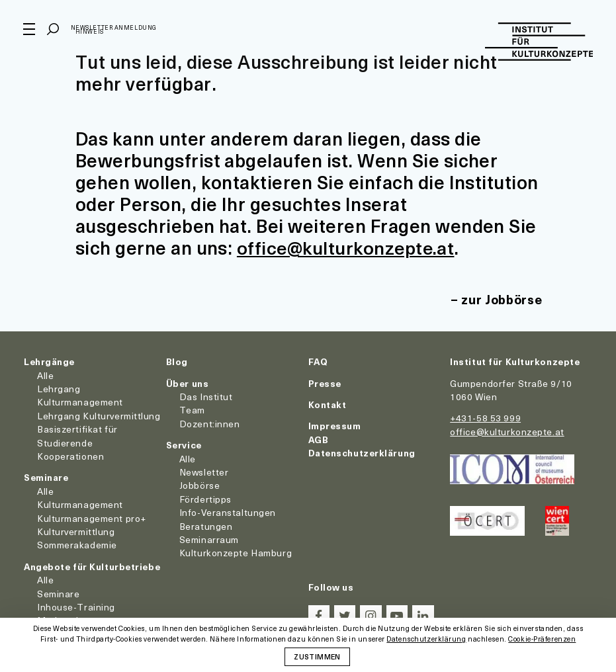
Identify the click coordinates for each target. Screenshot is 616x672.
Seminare (46, 477)
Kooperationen (70, 455)
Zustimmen (317, 656)
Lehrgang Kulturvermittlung (99, 415)
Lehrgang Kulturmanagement (80, 395)
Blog (177, 361)
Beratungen (206, 525)
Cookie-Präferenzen (542, 639)
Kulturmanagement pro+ (92, 518)
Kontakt (328, 404)
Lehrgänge (49, 361)
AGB (319, 439)
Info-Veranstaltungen (228, 512)
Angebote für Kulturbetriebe (92, 566)
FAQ (318, 361)
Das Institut (206, 396)
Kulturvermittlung (76, 531)
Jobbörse (199, 485)
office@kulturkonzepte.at (348, 247)
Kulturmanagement (80, 504)
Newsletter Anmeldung (114, 29)
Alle (45, 375)
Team (192, 410)
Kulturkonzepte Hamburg (236, 553)
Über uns (187, 383)
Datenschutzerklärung (362, 452)
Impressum (335, 426)
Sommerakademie (77, 545)
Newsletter (204, 471)
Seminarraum (209, 539)
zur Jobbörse (500, 299)
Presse (325, 383)
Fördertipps (205, 498)
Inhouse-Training (76, 606)
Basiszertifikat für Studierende (77, 435)
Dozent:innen (210, 423)
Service (184, 444)
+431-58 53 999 (485, 418)
